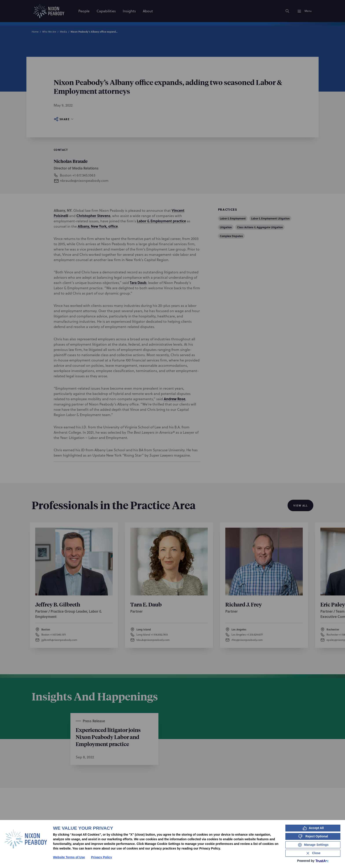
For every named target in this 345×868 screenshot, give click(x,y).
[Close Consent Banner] (313, 853)
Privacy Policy (102, 857)
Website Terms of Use (69, 857)
